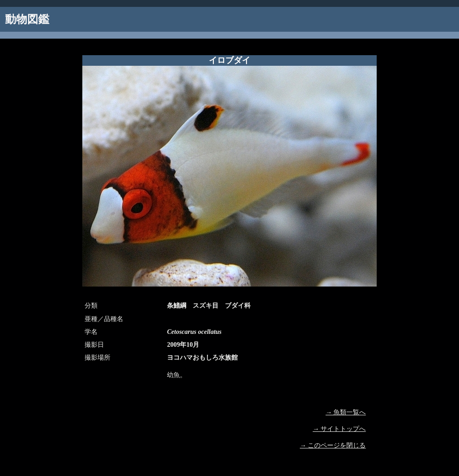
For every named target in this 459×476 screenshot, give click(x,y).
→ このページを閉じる (333, 445)
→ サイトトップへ (339, 429)
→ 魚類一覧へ (346, 412)
